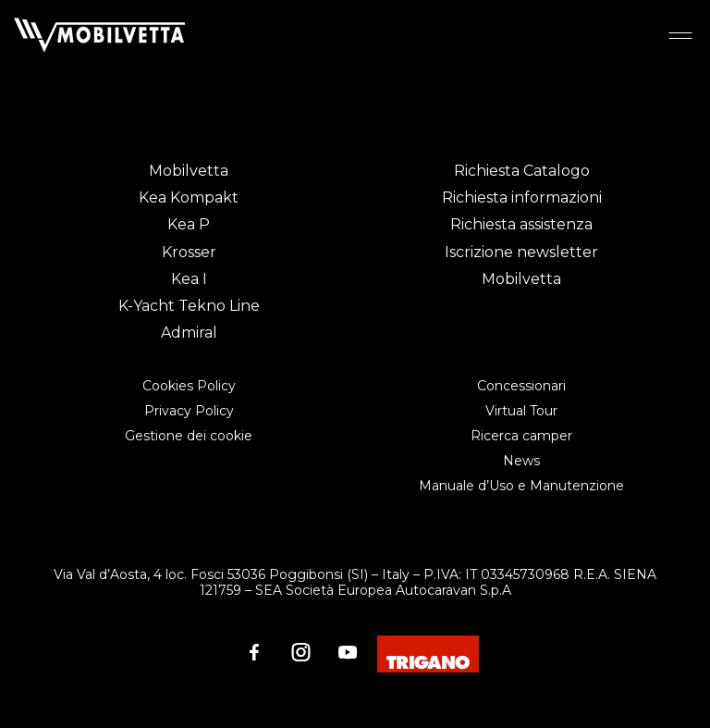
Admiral (189, 333)
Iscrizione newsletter (521, 252)
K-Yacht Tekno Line (189, 306)
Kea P (189, 224)
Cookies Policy (189, 386)
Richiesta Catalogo (522, 171)
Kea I (189, 279)
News (521, 461)
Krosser (189, 252)
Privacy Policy (189, 411)
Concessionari (521, 386)
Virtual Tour (521, 411)
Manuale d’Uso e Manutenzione (521, 486)
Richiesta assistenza (521, 224)
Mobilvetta (189, 171)
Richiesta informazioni (522, 197)
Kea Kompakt (189, 197)
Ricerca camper (521, 436)
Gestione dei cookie (189, 436)
